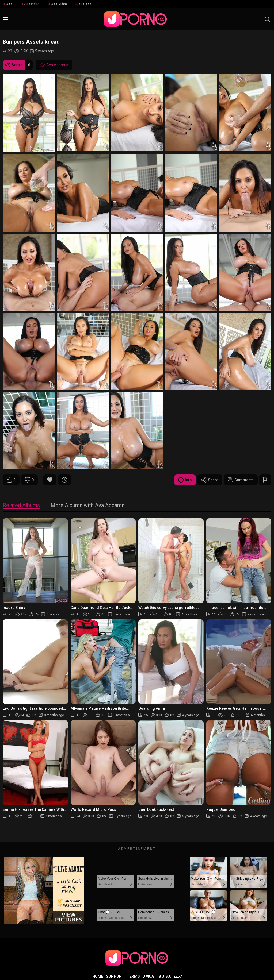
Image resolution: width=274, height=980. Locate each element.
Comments (241, 480)
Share (210, 480)
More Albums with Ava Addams (87, 506)
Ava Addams (54, 65)
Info (185, 480)
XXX (8, 4)
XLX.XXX (83, 4)
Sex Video (30, 4)
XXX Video (57, 4)
